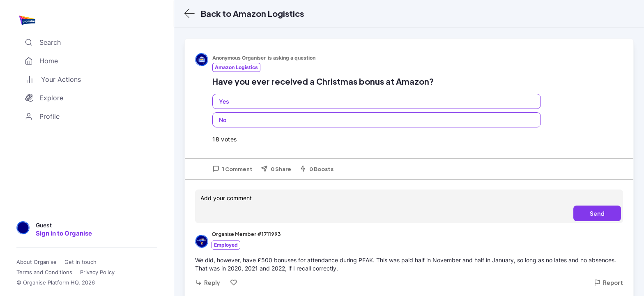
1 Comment (232, 169)
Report (608, 283)
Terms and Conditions (44, 272)
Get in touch (80, 262)
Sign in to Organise (64, 233)
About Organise (37, 262)
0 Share (276, 169)
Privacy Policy (97, 272)
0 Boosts (316, 169)
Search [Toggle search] (41, 42)
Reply (208, 283)
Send (597, 213)
